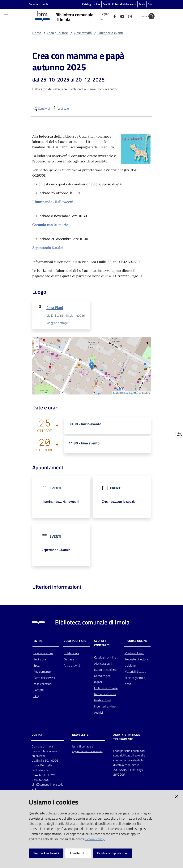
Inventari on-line (105, 707)
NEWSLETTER (81, 735)
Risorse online (136, 641)
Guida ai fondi (103, 701)
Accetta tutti (78, 853)
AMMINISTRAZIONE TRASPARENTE (127, 738)
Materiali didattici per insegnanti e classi (135, 678)
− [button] (37, 347)
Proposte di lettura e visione (136, 663)
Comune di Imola (38, 4)
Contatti (39, 690)
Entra (38, 641)
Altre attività (83, 33)
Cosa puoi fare (57, 33)
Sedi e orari (40, 660)
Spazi (37, 666)
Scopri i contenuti (102, 644)
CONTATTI (38, 735)
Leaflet (116, 393)
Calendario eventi (110, 33)
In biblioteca (71, 654)
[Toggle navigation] (6, 16)
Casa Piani (55, 308)
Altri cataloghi (103, 664)
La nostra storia (43, 654)
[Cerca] (151, 16)
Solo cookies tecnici (46, 853)
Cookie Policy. (95, 839)
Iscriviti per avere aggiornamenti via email (87, 749)
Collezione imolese (106, 689)
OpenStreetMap (131, 393)
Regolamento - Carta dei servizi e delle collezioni (45, 678)
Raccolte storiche (105, 695)
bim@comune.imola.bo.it (47, 785)
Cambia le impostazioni (112, 853)
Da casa (69, 660)
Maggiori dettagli (57, 323)
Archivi (98, 713)
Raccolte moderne (106, 670)
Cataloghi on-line (105, 658)
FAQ (36, 697)
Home (37, 33)
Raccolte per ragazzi (102, 680)
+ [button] (37, 342)
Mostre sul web (134, 654)
